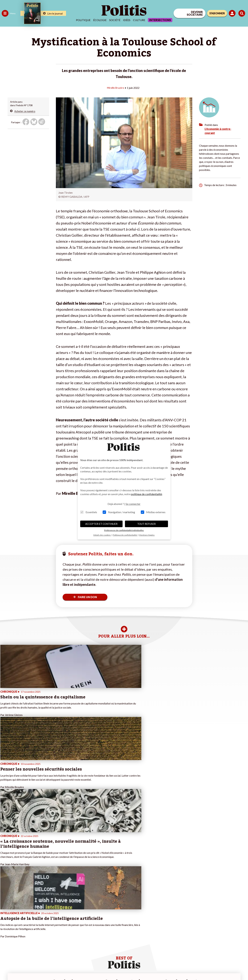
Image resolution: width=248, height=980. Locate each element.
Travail (18, 911)
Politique (83, 20)
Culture (139, 20)
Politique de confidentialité (100, 968)
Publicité (124, 968)
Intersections (160, 20)
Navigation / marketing (119, 512)
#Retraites (61, 922)
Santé (17, 922)
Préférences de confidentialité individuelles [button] (124, 530)
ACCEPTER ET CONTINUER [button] (101, 524)
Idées (127, 20)
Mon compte (35, 936)
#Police (59, 915)
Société (115, 20)
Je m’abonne (35, 922)
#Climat (59, 911)
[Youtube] (226, 954)
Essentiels (89, 512)
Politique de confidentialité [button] (125, 535)
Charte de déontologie (51, 968)
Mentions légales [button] (147, 535)
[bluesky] (216, 954)
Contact (6, 968)
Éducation (19, 919)
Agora (5, 911)
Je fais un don (36, 915)
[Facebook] (205, 954)
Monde (5, 933)
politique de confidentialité (147, 494)
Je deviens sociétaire (40, 919)
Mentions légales (24, 968)
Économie (19, 915)
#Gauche (60, 919)
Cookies (138, 968)
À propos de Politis (38, 933)
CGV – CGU (74, 968)
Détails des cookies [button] (102, 535)
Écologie (100, 20)
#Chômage (61, 926)
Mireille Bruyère (115, 88)
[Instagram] (237, 954)
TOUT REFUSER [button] (146, 524)
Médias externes (153, 512)
